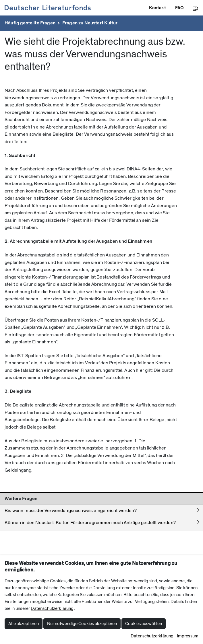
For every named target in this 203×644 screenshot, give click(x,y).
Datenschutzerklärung (52, 608)
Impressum (188, 636)
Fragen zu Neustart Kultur (90, 23)
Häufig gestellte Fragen (30, 23)
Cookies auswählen (144, 624)
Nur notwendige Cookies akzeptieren (82, 624)
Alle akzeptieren (24, 624)
